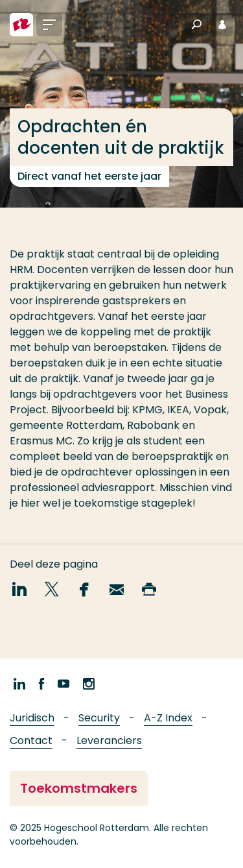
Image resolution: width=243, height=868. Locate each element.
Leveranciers (109, 741)
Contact (31, 741)
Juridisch (32, 718)
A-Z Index (168, 718)
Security (99, 718)
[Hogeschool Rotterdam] (21, 25)
